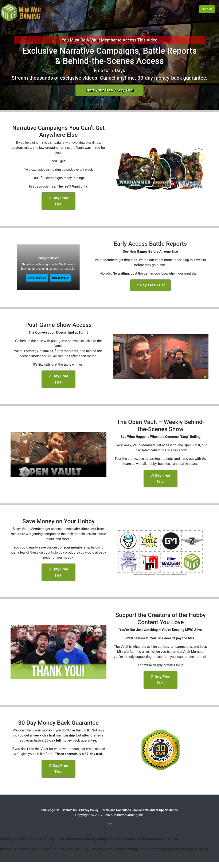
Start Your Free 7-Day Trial (109, 90)
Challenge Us (50, 810)
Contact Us (69, 810)
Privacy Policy (89, 810)
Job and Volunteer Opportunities (156, 810)
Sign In (207, 9)
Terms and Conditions (116, 810)
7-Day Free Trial (58, 201)
